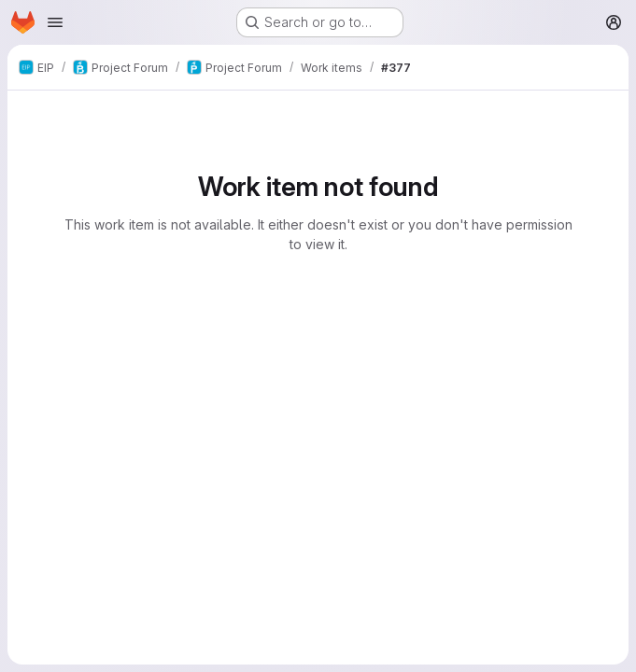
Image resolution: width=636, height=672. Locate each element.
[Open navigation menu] (55, 22)
